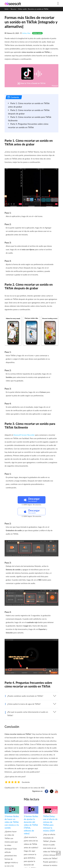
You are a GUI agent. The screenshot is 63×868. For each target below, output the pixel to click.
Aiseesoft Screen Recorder (24, 435)
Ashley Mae (26, 33)
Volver (59, 854)
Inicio (7, 9)
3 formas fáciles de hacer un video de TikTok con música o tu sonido (12, 822)
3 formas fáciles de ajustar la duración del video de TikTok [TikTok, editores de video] (31, 825)
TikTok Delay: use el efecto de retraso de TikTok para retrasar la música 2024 (50, 823)
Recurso (13, 9)
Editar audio (22, 9)
